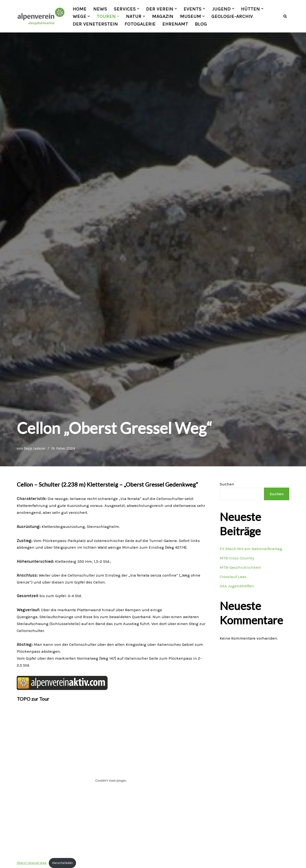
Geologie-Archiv (232, 16)
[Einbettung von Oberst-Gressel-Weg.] (111, 781)
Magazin (163, 16)
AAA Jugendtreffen (237, 586)
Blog (201, 24)
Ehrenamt (175, 24)
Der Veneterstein (95, 24)
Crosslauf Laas (233, 577)
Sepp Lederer (35, 449)
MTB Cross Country (237, 558)
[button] (138, 9)
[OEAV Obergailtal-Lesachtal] (41, 16)
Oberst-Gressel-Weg (31, 863)
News (100, 9)
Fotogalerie (140, 24)
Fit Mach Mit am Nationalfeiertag (251, 549)
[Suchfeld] (285, 16)
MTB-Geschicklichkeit (240, 568)
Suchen (227, 484)
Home (80, 9)
